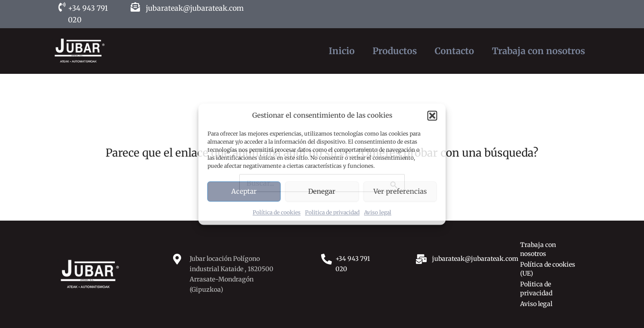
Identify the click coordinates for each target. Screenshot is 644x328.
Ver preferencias (400, 191)
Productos (395, 51)
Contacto (454, 51)
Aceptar (244, 191)
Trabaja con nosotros (538, 51)
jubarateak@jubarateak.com (195, 8)
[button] (432, 115)
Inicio (342, 51)
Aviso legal (378, 213)
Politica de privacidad (332, 213)
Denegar (322, 191)
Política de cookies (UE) (548, 269)
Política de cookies (277, 213)
